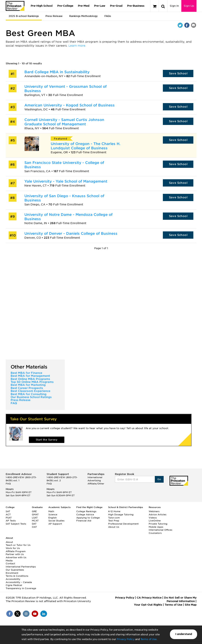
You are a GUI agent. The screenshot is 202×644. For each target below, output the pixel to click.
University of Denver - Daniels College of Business (71, 233)
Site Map (191, 605)
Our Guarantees (15, 570)
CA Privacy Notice (149, 598)
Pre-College (65, 6)
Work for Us (13, 548)
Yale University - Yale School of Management (66, 181)
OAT (34, 527)
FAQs (108, 16)
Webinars (154, 511)
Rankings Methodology (83, 16)
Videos (153, 518)
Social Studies (56, 521)
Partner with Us (15, 554)
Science (53, 515)
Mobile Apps (156, 527)
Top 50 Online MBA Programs (32, 382)
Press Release (54, 16)
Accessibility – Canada (19, 582)
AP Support (55, 524)
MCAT (35, 521)
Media (9, 561)
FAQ (14, 403)
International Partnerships (21, 567)
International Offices (160, 530)
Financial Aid (84, 521)
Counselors (155, 533)
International (95, 477)
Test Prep (114, 521)
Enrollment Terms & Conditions (17, 575)
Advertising (94, 480)
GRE (34, 511)
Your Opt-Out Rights (148, 605)
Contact (10, 564)
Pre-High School (42, 6)
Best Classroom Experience (30, 391)
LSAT (35, 518)
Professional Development (123, 524)
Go (159, 479)
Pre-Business (136, 6)
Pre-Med (84, 6)
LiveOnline (155, 521)
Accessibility (13, 579)
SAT (8, 511)
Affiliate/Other (96, 484)
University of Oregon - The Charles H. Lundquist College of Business (86, 146)
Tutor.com (114, 518)
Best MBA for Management (30, 376)
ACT (8, 515)
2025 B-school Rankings (24, 16)
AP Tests (11, 521)
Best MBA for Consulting (29, 394)
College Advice (85, 515)
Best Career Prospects (27, 388)
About (9, 542)
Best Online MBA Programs (30, 379)
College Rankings (86, 511)
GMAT (35, 515)
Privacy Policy (125, 639)
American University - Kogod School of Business (70, 105)
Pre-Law (100, 6)
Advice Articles (158, 515)
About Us (114, 527)
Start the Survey (47, 440)
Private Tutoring (158, 524)
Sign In (174, 6)
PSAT (9, 518)
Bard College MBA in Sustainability (57, 72)
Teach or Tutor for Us (18, 545)
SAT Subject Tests (16, 524)
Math (51, 511)
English (53, 518)
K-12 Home (114, 511)
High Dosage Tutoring (121, 515)
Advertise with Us (16, 557)
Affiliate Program (16, 551)
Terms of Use (149, 639)
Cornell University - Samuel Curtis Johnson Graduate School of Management (64, 122)
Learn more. (77, 46)
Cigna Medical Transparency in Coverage (21, 587)
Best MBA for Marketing (28, 385)
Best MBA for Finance (26, 373)
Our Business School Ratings (31, 397)
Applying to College (88, 518)
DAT (34, 524)
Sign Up (189, 6)
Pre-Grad (116, 6)
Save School (178, 73)
